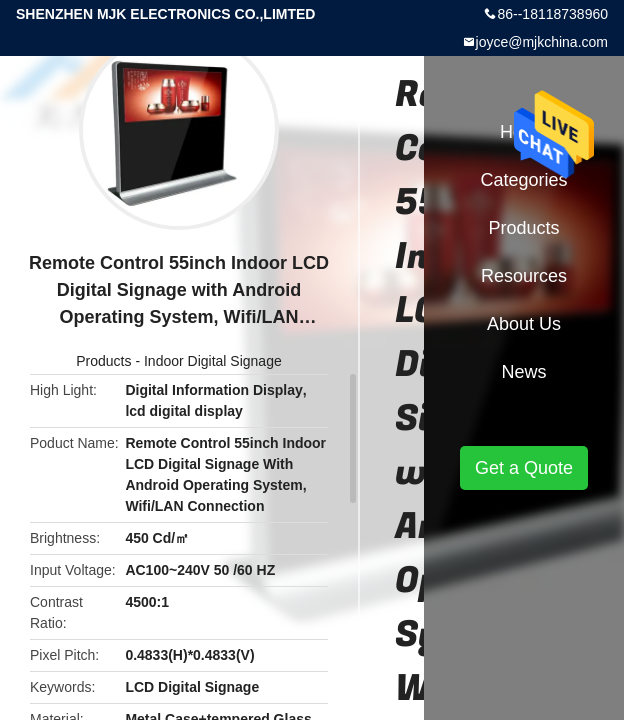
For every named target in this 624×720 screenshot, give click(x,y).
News (523, 372)
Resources (524, 276)
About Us (524, 324)
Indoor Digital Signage (213, 361)
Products (103, 361)
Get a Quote (524, 468)
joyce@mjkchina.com (542, 42)
